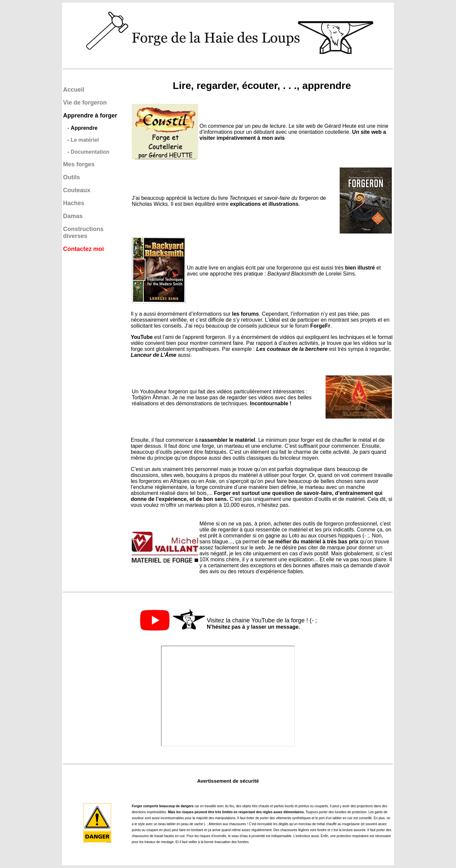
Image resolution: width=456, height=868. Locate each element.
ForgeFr (320, 326)
